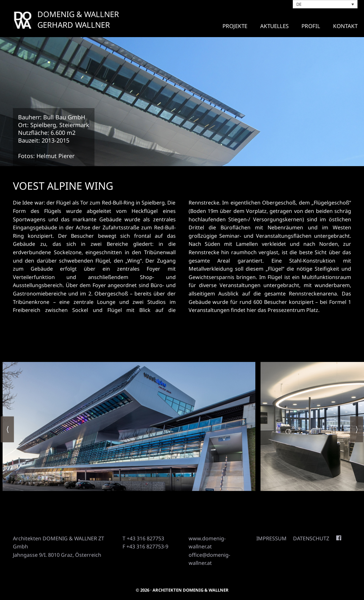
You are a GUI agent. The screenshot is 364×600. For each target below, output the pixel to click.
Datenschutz (311, 538)
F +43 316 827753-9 (145, 546)
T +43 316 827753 (143, 538)
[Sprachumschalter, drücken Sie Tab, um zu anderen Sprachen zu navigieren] (325, 4)
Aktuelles (274, 26)
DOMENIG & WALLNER (78, 14)
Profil (311, 26)
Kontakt (345, 26)
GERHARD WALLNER (74, 25)
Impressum (271, 538)
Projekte (235, 26)
